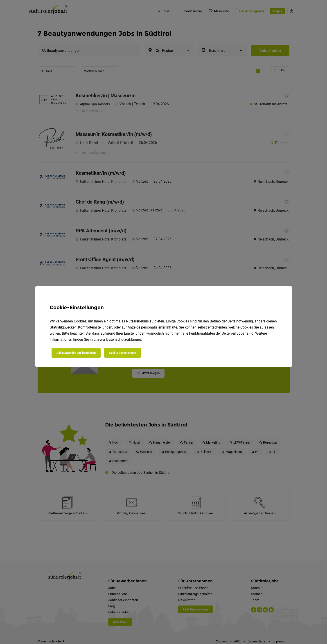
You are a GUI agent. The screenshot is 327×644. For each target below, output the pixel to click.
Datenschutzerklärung (124, 339)
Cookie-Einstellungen (123, 353)
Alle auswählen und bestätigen (76, 353)
